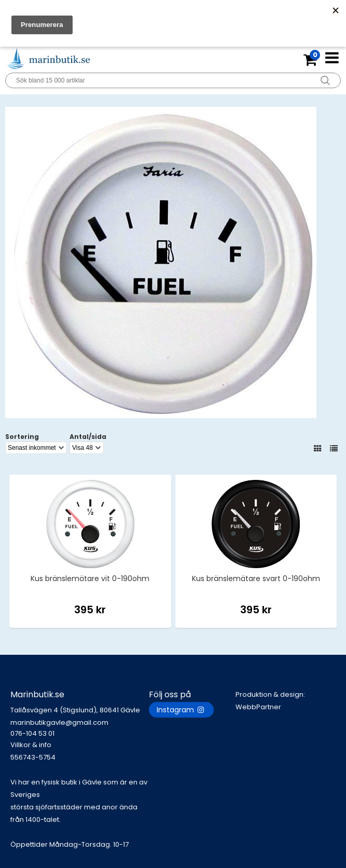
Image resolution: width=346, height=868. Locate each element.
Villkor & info (31, 745)
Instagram (181, 710)
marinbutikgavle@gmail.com (80, 728)
